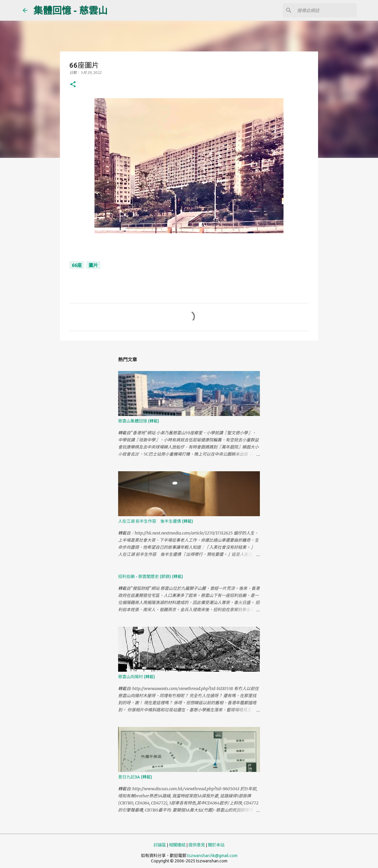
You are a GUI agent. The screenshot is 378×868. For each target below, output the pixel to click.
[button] (73, 85)
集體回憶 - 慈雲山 (70, 10)
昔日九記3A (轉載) (135, 777)
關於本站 (216, 845)
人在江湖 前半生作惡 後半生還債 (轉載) (156, 521)
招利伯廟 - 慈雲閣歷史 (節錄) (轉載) (151, 576)
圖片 (93, 265)
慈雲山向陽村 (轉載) (137, 677)
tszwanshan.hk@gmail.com (212, 856)
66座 (77, 265)
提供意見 (197, 845)
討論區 (160, 845)
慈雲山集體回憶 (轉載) (139, 421)
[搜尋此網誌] (326, 10)
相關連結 (177, 845)
